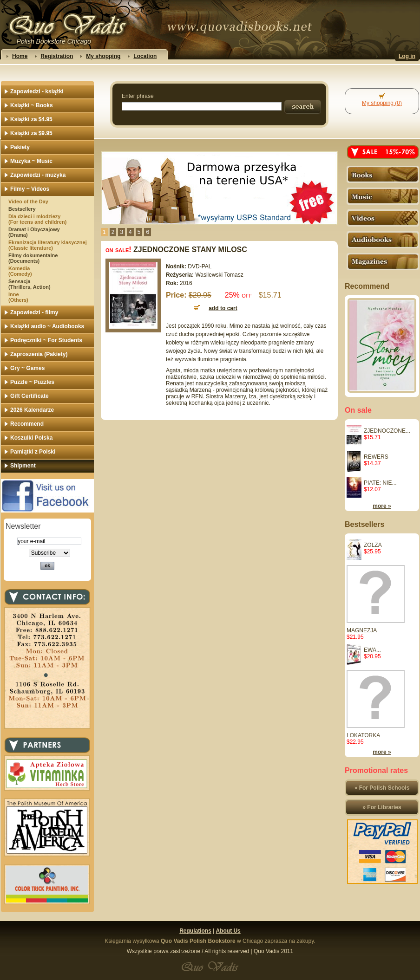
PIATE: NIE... (380, 483)
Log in (407, 56)
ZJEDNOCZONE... (387, 431)
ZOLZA (373, 545)
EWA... (372, 650)
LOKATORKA (363, 735)
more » (382, 506)
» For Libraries (382, 807)
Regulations (195, 931)
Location (145, 56)
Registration (57, 56)
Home (20, 56)
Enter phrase (138, 96)
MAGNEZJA (362, 630)
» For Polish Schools (382, 788)
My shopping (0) (382, 103)
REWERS (376, 457)
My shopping (103, 56)
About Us (228, 931)
